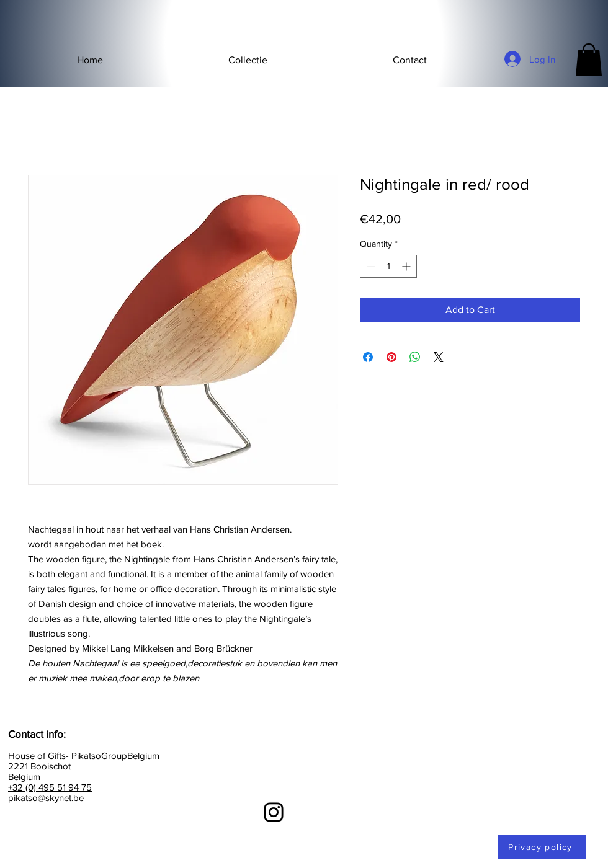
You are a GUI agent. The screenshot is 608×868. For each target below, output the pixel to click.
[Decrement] (369, 266)
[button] (248, 60)
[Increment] (407, 266)
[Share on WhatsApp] (415, 357)
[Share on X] (439, 357)
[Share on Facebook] (368, 357)
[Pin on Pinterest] (391, 357)
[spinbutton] (388, 266)
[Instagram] (274, 812)
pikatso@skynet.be (46, 798)
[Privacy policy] (542, 847)
